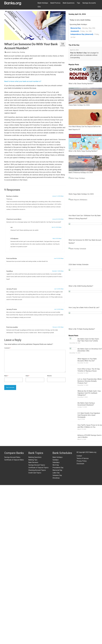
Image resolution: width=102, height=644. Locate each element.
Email (28, 376)
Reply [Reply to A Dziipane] (60, 239)
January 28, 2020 (56, 219)
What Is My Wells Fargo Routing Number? (83, 169)
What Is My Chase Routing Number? (81, 84)
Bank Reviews (33, 621)
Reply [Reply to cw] (60, 227)
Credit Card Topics (35, 632)
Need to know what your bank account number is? (23, 81)
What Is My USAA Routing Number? (81, 409)
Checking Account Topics (37, 629)
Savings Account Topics (37, 624)
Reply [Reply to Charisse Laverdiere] (62, 219)
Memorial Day (57, 629)
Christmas (56, 637)
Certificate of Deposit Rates (14, 619)
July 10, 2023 (57, 289)
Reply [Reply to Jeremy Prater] (62, 289)
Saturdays (56, 621)
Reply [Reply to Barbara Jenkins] (62, 196)
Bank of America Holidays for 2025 (81, 208)
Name (6, 376)
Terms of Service (83, 617)
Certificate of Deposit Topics (38, 627)
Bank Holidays (58, 616)
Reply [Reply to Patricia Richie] (62, 258)
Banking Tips (16, 52)
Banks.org (93, 611)
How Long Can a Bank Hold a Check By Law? (84, 448)
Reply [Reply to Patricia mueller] (62, 327)
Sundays (56, 619)
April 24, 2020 (55, 227)
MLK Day (56, 624)
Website (49, 376)
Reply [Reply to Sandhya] (62, 271)
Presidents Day (58, 627)
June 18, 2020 (57, 258)
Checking (22, 52)
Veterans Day (57, 634)
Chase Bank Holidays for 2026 (79, 105)
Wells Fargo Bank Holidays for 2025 (81, 247)
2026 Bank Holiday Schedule (79, 370)
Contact (79, 615)
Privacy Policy (82, 620)
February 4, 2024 (56, 327)
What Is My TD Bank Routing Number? (82, 488)
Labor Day (56, 632)
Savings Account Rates (12, 616)
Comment (7, 348)
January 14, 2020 (56, 196)
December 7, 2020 (56, 271)
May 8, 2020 (55, 239)
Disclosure (80, 623)
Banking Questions (35, 616)
